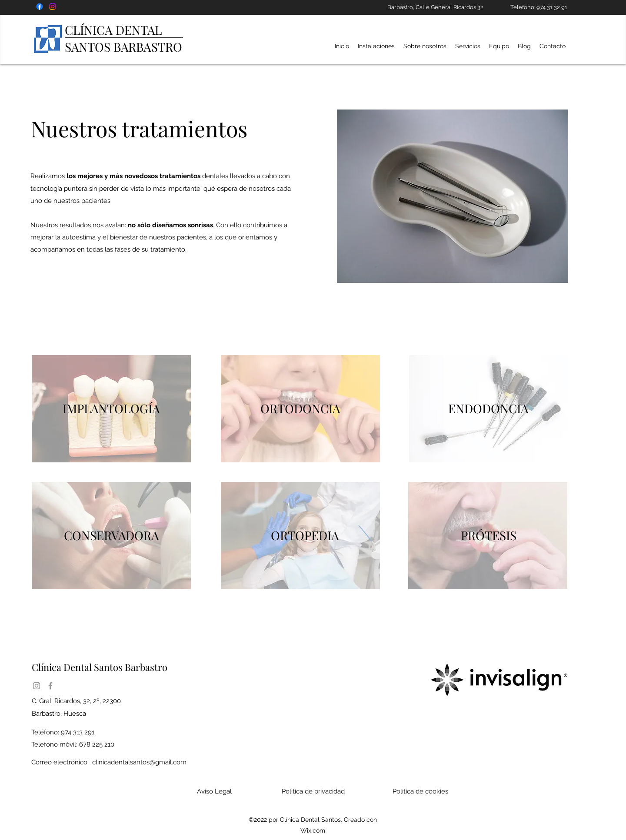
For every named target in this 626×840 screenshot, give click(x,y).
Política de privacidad (313, 791)
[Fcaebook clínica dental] (40, 7)
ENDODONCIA (488, 408)
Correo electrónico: (109, 762)
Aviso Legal (214, 791)
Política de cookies (420, 791)
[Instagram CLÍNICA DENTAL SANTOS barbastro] (53, 7)
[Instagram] (37, 686)
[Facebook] (50, 686)
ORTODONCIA (300, 408)
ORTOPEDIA (305, 535)
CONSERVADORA (112, 535)
